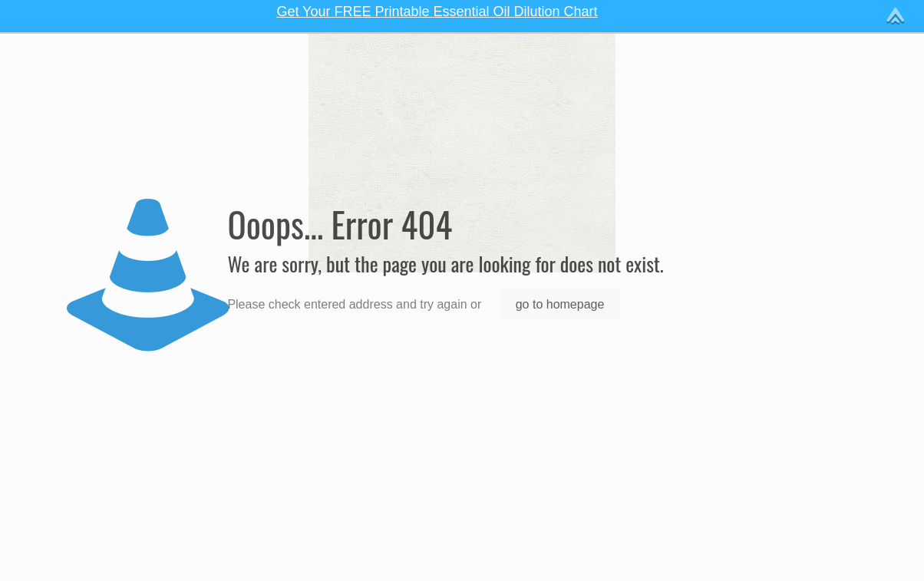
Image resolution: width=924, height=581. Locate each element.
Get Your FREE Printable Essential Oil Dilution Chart (437, 12)
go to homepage (560, 304)
